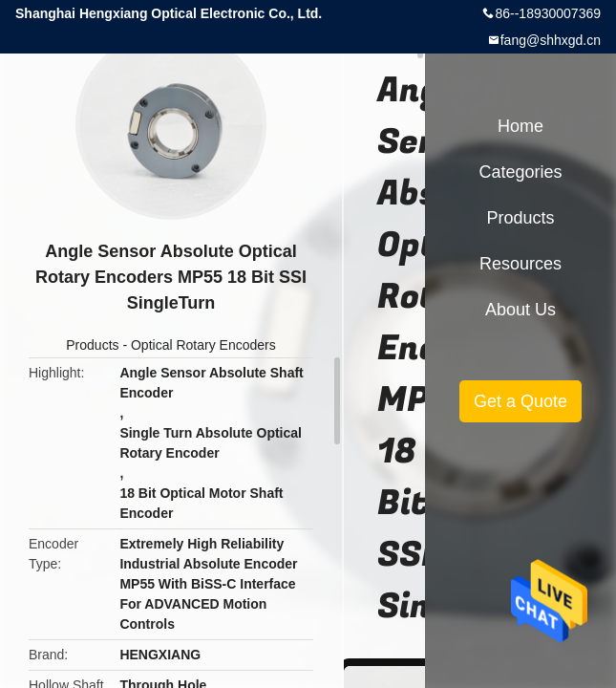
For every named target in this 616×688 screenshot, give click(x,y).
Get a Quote (520, 401)
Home (520, 126)
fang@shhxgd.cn (551, 40)
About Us (520, 310)
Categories (520, 172)
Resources (520, 264)
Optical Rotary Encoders (203, 345)
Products (92, 345)
